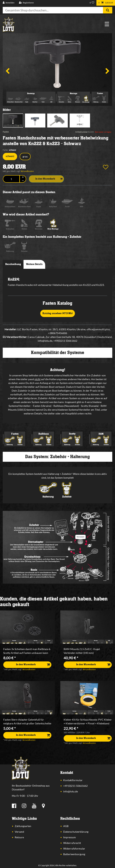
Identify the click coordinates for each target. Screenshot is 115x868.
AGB (66, 826)
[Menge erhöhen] (23, 177)
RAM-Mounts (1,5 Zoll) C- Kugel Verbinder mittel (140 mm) (82, 651)
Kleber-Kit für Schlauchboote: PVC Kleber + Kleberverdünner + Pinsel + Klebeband (88, 721)
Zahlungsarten (23, 826)
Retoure (19, 837)
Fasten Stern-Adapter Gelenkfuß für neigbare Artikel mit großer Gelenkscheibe (27, 721)
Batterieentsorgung (74, 854)
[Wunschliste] (92, 3)
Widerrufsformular (74, 849)
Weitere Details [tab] (34, 264)
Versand (19, 832)
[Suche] (108, 10)
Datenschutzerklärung (76, 832)
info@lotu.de (71, 791)
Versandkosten (27, 171)
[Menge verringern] (23, 181)
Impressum (70, 837)
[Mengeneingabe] (11, 179)
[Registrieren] (26, 3)
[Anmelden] (9, 3)
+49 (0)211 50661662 (75, 786)
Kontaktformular (73, 780)
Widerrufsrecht (72, 843)
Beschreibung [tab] (13, 264)
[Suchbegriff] (53, 10)
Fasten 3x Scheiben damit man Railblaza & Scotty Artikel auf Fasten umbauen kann (27, 651)
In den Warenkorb (49, 179)
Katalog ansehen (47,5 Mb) (58, 313)
